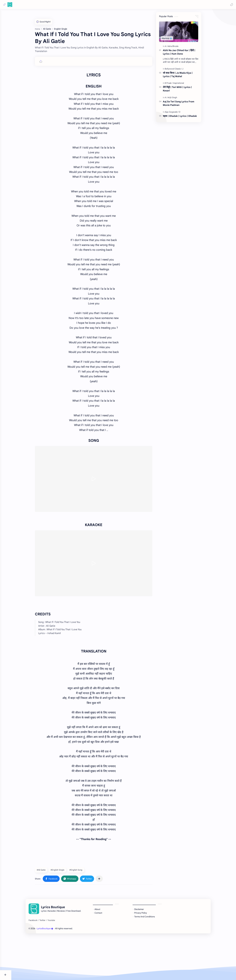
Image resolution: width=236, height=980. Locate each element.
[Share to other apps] (105, 922)
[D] (185, 113)
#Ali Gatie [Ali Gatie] (47, 913)
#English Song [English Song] (81, 913)
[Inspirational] (184, 85)
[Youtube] (57, 964)
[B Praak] (174, 85)
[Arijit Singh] (178, 99)
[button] (231, 5)
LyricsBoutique (50, 972)
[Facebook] (39, 964)
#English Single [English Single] (63, 913)
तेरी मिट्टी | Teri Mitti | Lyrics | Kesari (183, 90)
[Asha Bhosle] (179, 48)
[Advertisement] (99, 35)
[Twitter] (48, 964)
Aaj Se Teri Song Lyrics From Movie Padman (184, 105)
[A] (172, 48)
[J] (188, 70)
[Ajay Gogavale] (177, 113)
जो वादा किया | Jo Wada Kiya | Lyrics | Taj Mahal (183, 76)
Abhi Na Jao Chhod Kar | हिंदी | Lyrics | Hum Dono (185, 54)
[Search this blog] (62, 5)
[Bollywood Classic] (179, 70)
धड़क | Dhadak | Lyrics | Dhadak (185, 117)
